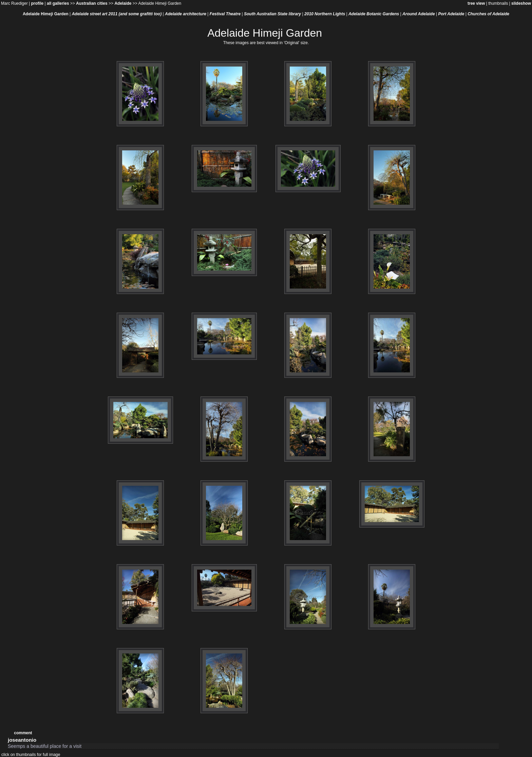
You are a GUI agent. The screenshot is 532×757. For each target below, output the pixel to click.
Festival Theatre (225, 14)
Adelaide (123, 3)
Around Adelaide (419, 14)
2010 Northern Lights (325, 14)
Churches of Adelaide (488, 14)
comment (23, 733)
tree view (476, 3)
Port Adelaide (451, 14)
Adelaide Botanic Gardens (374, 14)
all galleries (58, 3)
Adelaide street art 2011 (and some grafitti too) (117, 14)
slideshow (521, 3)
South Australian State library (272, 14)
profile (37, 3)
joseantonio (22, 740)
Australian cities (92, 3)
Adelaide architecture (186, 14)
